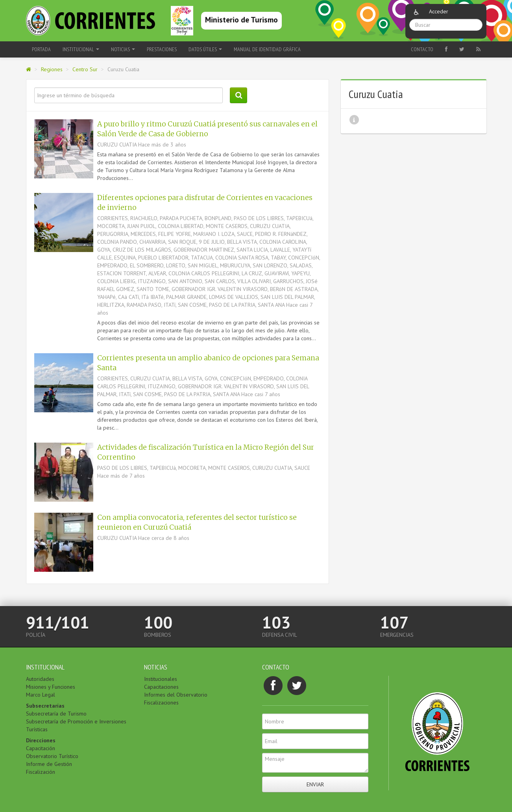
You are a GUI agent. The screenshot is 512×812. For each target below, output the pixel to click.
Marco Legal (41, 695)
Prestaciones (162, 49)
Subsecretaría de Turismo (56, 714)
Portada (41, 49)
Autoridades (40, 679)
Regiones (52, 69)
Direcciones (41, 740)
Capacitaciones (161, 687)
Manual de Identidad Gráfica (267, 49)
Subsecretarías (45, 706)
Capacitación (41, 748)
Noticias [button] (123, 49)
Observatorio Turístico (52, 756)
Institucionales (161, 679)
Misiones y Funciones (51, 687)
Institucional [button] (81, 49)
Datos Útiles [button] (205, 49)
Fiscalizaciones (161, 703)
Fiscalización (41, 772)
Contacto (422, 49)
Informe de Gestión (49, 764)
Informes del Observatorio (176, 695)
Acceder (439, 11)
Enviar (315, 784)
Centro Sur (85, 69)
